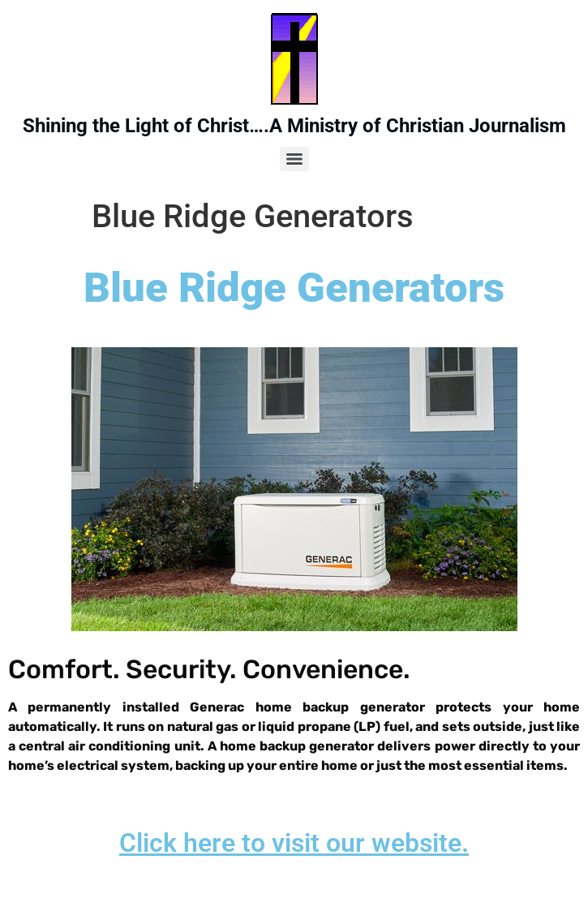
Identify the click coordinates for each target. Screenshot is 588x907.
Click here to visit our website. (294, 843)
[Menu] (294, 159)
